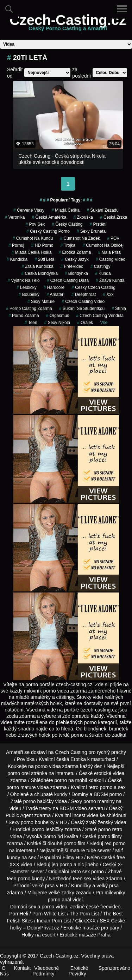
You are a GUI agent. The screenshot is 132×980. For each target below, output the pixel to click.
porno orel (18, 773)
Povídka (26, 759)
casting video (111, 259)
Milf (119, 850)
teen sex (82, 879)
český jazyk (75, 259)
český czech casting (93, 287)
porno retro (110, 829)
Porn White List (49, 914)
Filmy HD (73, 857)
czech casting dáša (68, 280)
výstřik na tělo (24, 280)
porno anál (59, 900)
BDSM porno (108, 794)
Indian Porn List (54, 921)
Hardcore (54, 287)
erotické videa (109, 773)
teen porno (18, 879)
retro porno (100, 787)
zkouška (83, 217)
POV (113, 238)
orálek (85, 323)
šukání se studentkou (82, 309)
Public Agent (19, 815)
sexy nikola (57, 323)
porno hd (53, 836)
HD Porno (42, 245)
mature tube (83, 850)
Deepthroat (84, 294)
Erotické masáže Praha (85, 935)
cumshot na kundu (33, 238)
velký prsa (108, 886)
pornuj (16, 245)
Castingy (100, 266)
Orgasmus (58, 316)
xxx (108, 294)
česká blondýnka (39, 273)
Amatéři (55, 294)
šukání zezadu (103, 210)
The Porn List (84, 914)
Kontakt (22, 968)
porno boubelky (38, 822)
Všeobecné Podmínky (46, 971)
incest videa (86, 815)
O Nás (4, 971)
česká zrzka (114, 217)
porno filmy (110, 836)
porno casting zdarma (29, 309)
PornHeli (19, 914)
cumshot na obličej (103, 245)
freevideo (111, 907)
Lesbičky (27, 287)
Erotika (78, 759)
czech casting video (83, 302)
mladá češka (65, 210)
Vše (104, 323)
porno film (74, 843)
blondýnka (76, 273)
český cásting (67, 224)
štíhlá (119, 309)
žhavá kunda (110, 280)
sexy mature (41, 302)
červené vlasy (29, 210)
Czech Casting (71, 752)
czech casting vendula (100, 316)
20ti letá (44, 259)
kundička (17, 259)
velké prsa (43, 886)
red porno (115, 843)
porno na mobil (71, 780)
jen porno (62, 865)
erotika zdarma (75, 252)
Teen (31, 323)
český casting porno (48, 231)
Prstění (98, 224)
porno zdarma (24, 316)
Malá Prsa (109, 252)
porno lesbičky (48, 829)
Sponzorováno (114, 968)
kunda (103, 273)
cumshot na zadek (80, 238)
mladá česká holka (31, 252)
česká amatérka (49, 217)
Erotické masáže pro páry (91, 928)
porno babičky (39, 801)
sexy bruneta (91, 231)
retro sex (80, 872)
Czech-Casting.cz (68, 24)
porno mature (21, 787)
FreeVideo (72, 266)
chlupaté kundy (51, 794)
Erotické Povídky (78, 971)
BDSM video (73, 808)
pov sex (35, 224)
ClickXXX (86, 921)
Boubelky (29, 294)
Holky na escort (38, 935)
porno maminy (99, 801)
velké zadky (61, 893)
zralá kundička (38, 266)
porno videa (54, 907)
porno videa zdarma (57, 766)
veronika (15, 217)
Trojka (68, 245)
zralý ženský (99, 822)
